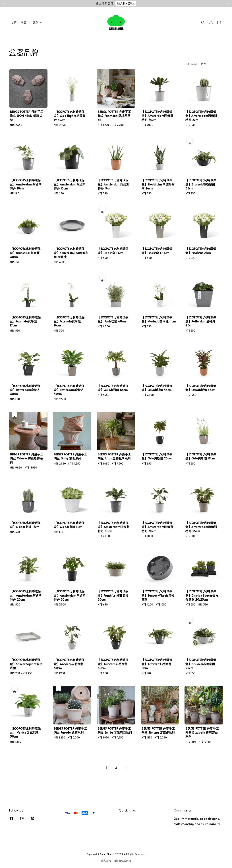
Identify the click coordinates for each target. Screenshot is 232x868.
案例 (36, 23)
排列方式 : (191, 64)
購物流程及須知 (122, 861)
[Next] (126, 768)
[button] (203, 23)
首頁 (14, 22)
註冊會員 (143, 3)
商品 (23, 23)
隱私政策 (106, 861)
